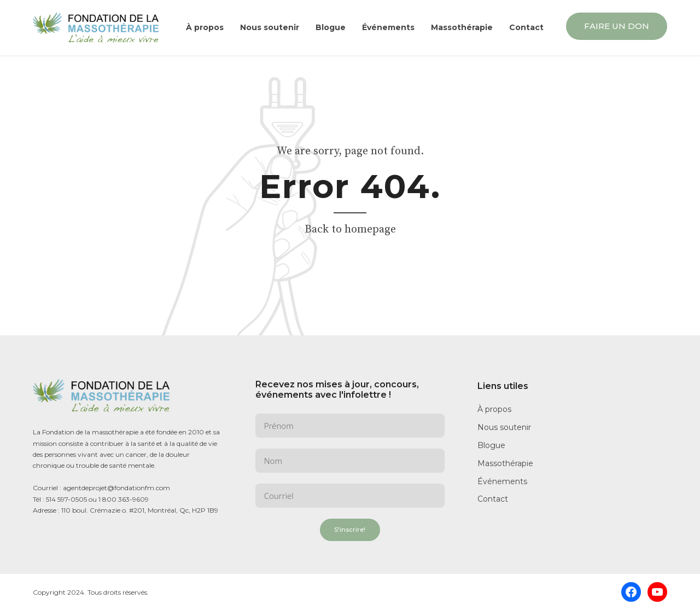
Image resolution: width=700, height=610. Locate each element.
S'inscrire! (350, 530)
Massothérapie (462, 27)
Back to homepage (350, 230)
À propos (205, 27)
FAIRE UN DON (617, 26)
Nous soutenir (270, 27)
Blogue (331, 27)
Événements (388, 27)
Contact (526, 27)
